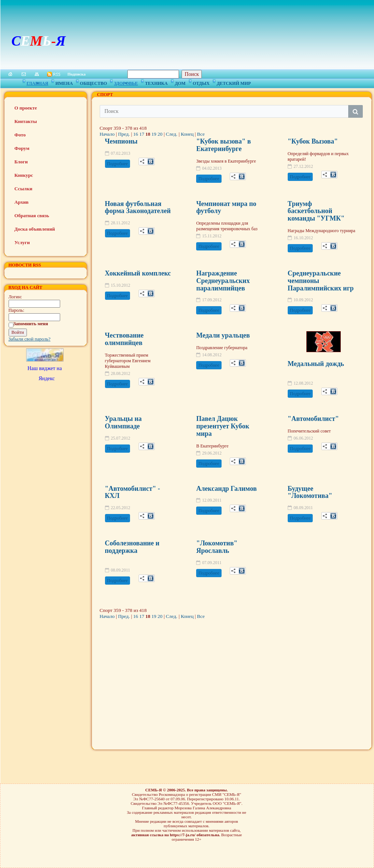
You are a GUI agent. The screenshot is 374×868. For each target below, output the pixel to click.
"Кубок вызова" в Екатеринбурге (223, 145)
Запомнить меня (31, 324)
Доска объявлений (35, 229)
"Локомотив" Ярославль (217, 547)
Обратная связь (32, 216)
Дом (180, 82)
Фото (20, 135)
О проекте (26, 108)
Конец (187, 134)
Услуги (22, 242)
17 (142, 134)
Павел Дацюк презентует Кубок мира (223, 426)
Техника (156, 82)
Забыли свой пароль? (30, 339)
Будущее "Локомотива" (310, 492)
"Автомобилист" (313, 419)
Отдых (201, 82)
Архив (22, 202)
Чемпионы (121, 141)
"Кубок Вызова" (313, 141)
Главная (37, 82)
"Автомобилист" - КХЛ (133, 492)
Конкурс (24, 175)
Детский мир (234, 82)
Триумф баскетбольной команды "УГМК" (316, 211)
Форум (22, 148)
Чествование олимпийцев (124, 339)
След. (172, 134)
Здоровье (126, 82)
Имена (64, 82)
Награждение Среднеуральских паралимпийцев (223, 281)
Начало (107, 134)
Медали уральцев (223, 335)
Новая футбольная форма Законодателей (138, 207)
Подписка (77, 74)
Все (201, 134)
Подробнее (118, 164)
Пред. (124, 134)
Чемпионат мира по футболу (226, 207)
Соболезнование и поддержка (132, 547)
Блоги (21, 162)
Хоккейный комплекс (138, 273)
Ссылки (24, 189)
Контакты (26, 121)
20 (160, 134)
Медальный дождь (316, 364)
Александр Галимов (226, 489)
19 (154, 134)
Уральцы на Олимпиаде (123, 422)
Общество (93, 82)
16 (136, 134)
